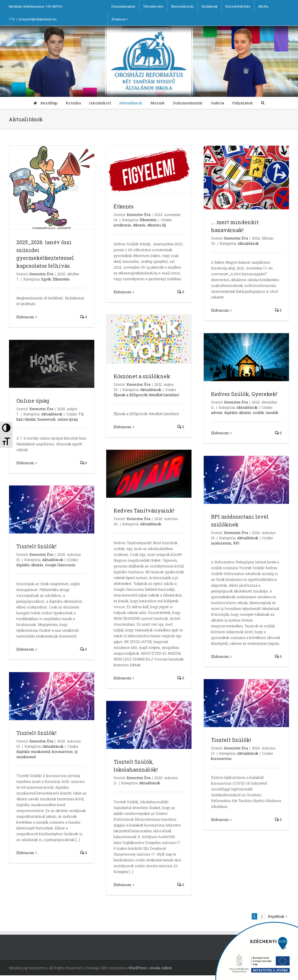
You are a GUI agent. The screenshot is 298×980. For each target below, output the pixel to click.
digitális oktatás (238, 413)
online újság (68, 419)
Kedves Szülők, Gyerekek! (244, 394)
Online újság (33, 401)
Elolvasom (25, 317)
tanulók (272, 413)
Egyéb (46, 279)
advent (217, 413)
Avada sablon (161, 968)
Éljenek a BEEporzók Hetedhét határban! (146, 395)
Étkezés (124, 206)
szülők (258, 413)
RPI (236, 543)
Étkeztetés (61, 279)
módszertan (221, 543)
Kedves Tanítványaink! (144, 510)
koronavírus (62, 751)
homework (47, 419)
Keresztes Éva (41, 274)
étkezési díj (157, 225)
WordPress (138, 968)
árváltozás (122, 225)
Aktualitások (248, 243)
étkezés (139, 225)
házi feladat (26, 419)
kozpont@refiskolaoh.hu (38, 19)
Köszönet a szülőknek (142, 376)
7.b (81, 414)
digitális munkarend (33, 751)
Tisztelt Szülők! (36, 546)
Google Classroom (60, 565)
